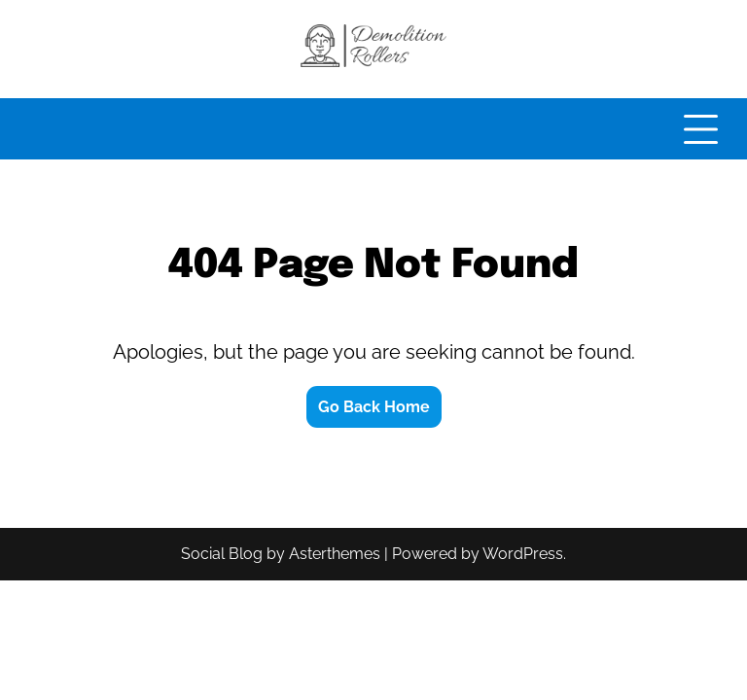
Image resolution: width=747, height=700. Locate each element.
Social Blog (222, 554)
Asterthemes (335, 554)
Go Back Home (374, 407)
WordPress (523, 554)
